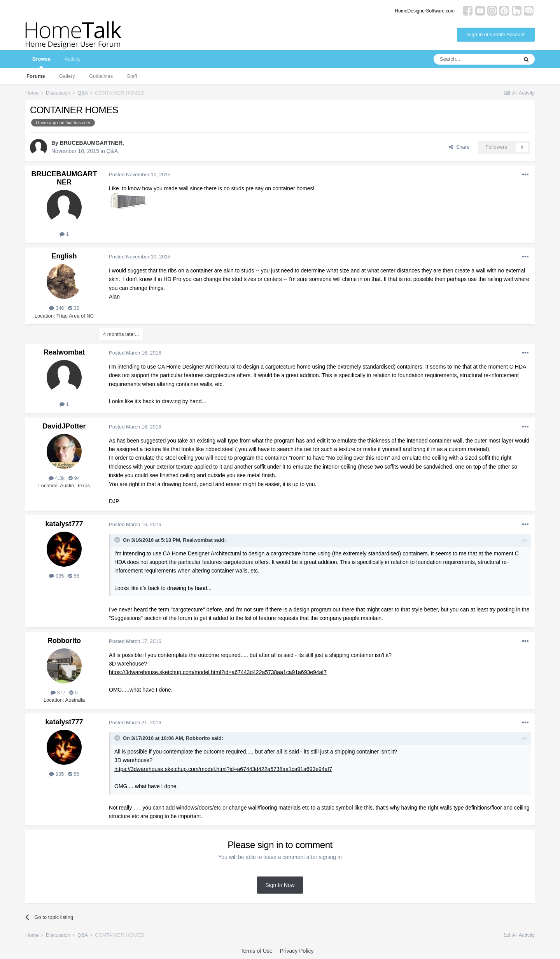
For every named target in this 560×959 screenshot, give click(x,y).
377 (58, 693)
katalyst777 (64, 524)
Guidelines (101, 76)
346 (56, 308)
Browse (41, 62)
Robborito (64, 641)
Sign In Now (280, 885)
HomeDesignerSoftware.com (425, 11)
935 (56, 576)
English (64, 256)
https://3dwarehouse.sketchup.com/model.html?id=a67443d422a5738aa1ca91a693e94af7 (218, 672)
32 (74, 308)
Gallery (67, 76)
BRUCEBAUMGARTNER (91, 143)
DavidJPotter (64, 426)
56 (74, 576)
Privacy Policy (297, 951)
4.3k (57, 478)
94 (74, 478)
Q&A (112, 151)
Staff (132, 76)
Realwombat (64, 352)
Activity (73, 59)
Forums (36, 76)
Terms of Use (256, 951)
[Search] (476, 59)
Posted (140, 175)
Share (459, 147)
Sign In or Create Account (496, 34)
